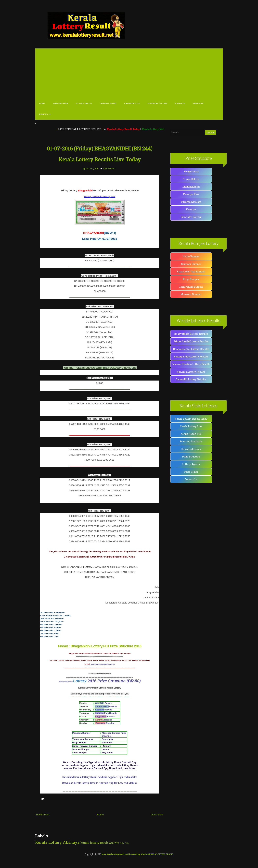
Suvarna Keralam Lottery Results (191, 364)
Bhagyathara (61, 103)
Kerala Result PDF (191, 434)
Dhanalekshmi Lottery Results (191, 349)
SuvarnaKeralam (157, 103)
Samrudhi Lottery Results (191, 379)
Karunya (180, 103)
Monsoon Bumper (66, 682)
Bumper (43, 114)
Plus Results (106, 713)
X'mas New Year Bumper (191, 271)
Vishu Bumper (191, 256)
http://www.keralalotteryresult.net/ (103, 664)
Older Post (157, 814)
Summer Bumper (191, 264)
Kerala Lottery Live (191, 426)
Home (42, 103)
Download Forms (191, 449)
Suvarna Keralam (191, 202)
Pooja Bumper (191, 279)
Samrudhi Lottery (191, 217)
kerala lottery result (94, 843)
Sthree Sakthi (84, 103)
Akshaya (71, 842)
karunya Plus (132, 103)
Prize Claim (191, 472)
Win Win (114, 843)
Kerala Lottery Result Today (191, 419)
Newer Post (43, 814)
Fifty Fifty (124, 843)
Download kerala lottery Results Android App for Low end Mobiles (100, 783)
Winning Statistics (191, 441)
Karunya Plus (191, 194)
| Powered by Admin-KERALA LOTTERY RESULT (138, 854)
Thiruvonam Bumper (191, 287)
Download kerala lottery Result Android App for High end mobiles (100, 777)
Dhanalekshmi (108, 103)
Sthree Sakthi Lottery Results (191, 341)
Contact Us (191, 479)
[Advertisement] (129, 73)
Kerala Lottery (49, 842)
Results (104, 703)
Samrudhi (198, 103)
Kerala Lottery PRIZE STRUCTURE (98, 674)
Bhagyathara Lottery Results (191, 334)
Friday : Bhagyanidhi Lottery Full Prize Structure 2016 (100, 646)
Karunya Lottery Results (191, 372)
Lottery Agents (191, 464)
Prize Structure (191, 456)
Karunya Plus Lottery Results (191, 356)
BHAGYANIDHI (109, 169)
